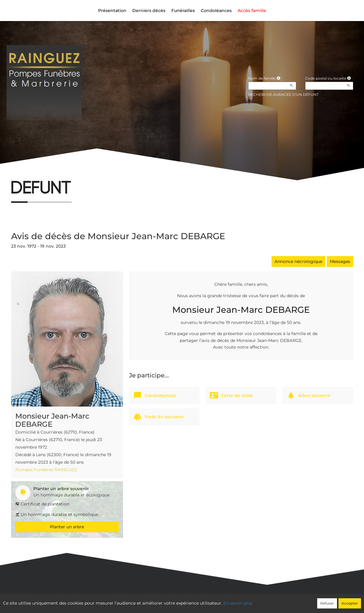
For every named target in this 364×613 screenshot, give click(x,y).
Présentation (112, 11)
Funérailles (183, 11)
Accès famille (252, 11)
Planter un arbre (67, 527)
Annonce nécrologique (298, 261)
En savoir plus (238, 603)
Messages (340, 261)
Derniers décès (149, 11)
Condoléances (216, 11)
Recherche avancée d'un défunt (283, 95)
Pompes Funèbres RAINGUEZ (46, 470)
